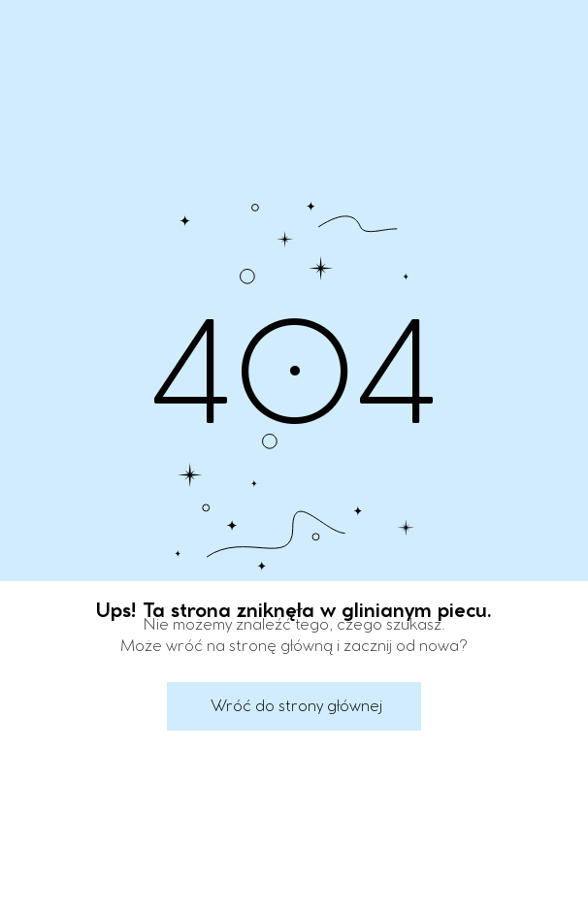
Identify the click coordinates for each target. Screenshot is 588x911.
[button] (294, 706)
